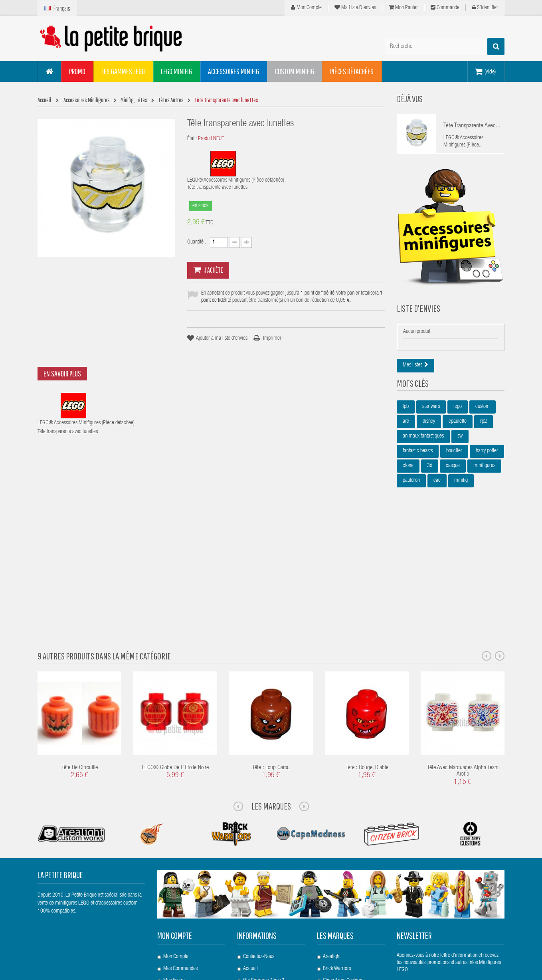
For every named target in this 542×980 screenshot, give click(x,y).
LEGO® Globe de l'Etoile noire (175, 656)
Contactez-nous (259, 845)
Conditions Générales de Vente (273, 917)
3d (430, 474)
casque (453, 474)
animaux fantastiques (423, 444)
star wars (431, 415)
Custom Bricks (337, 881)
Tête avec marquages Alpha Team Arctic (463, 659)
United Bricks (336, 917)
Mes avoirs (174, 869)
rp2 (484, 430)
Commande (445, 8)
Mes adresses (177, 881)
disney (429, 430)
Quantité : (197, 242)
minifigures (484, 474)
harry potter (487, 459)
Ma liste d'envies (355, 8)
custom (483, 415)
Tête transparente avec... (472, 126)
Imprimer (272, 339)
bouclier (454, 459)
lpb (406, 415)
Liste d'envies (418, 310)
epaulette (458, 430)
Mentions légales (260, 905)
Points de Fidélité (260, 893)
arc (406, 430)
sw (460, 444)
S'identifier (485, 8)
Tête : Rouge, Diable (367, 656)
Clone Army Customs (343, 869)
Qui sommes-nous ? (264, 869)
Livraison (252, 881)
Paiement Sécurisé (262, 929)
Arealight (332, 845)
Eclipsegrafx (335, 893)
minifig (461, 489)
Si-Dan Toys (334, 905)
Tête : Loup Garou (271, 656)
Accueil (250, 857)
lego (458, 415)
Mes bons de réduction (187, 905)
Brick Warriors (337, 857)
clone (408, 474)
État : (192, 139)
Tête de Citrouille (80, 656)
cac (437, 489)
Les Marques (271, 694)
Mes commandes (180, 857)
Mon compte (306, 8)
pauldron (411, 489)
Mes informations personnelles (193, 893)
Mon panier (403, 8)
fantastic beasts (418, 459)
